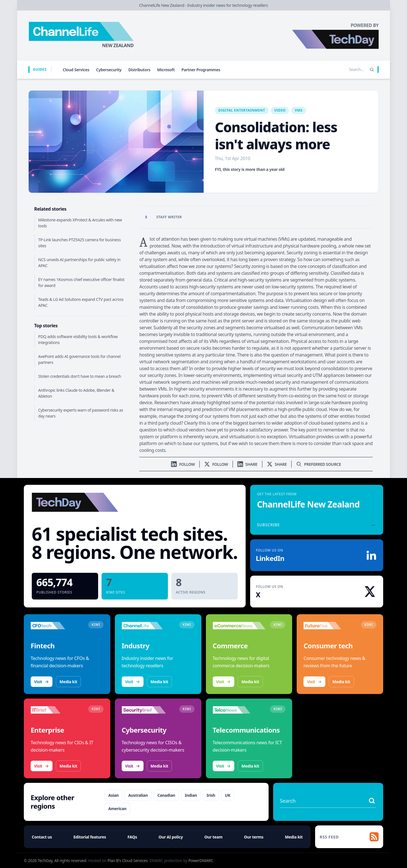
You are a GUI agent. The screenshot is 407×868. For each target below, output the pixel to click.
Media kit (68, 682)
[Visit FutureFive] (330, 626)
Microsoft (166, 70)
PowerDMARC (201, 860)
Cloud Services (76, 70)
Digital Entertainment (242, 110)
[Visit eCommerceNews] (239, 626)
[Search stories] (345, 70)
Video (280, 110)
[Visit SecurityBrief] (148, 710)
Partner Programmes (201, 70)
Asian (114, 795)
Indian (191, 795)
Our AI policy (171, 837)
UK (228, 795)
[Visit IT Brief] (57, 710)
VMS (299, 110)
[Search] (372, 70)
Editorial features (90, 837)
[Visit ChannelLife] (148, 626)
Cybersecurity (109, 70)
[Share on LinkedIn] (247, 464)
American (117, 809)
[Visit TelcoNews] (239, 710)
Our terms (254, 837)
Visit (42, 682)
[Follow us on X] (216, 464)
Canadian (166, 795)
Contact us (42, 837)
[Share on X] (277, 464)
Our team (214, 837)
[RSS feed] (349, 837)
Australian (138, 795)
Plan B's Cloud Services (128, 860)
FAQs (132, 837)
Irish (211, 795)
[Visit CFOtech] (57, 626)
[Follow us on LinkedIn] (183, 464)
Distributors (139, 70)
